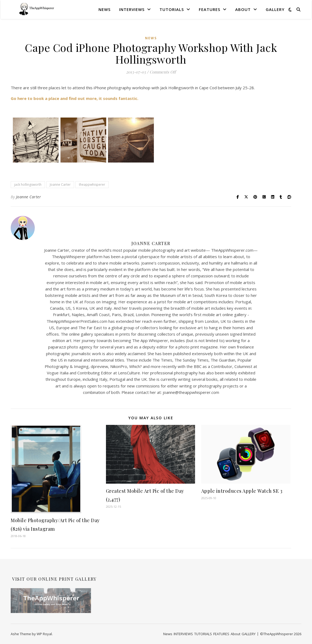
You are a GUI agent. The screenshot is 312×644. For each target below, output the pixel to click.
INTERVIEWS (132, 9)
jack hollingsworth (28, 185)
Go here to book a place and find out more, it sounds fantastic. (75, 98)
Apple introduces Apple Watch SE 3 (242, 491)
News (104, 9)
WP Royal (44, 634)
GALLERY (275, 9)
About (243, 9)
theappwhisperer (92, 185)
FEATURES (210, 9)
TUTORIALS (172, 9)
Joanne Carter (60, 185)
